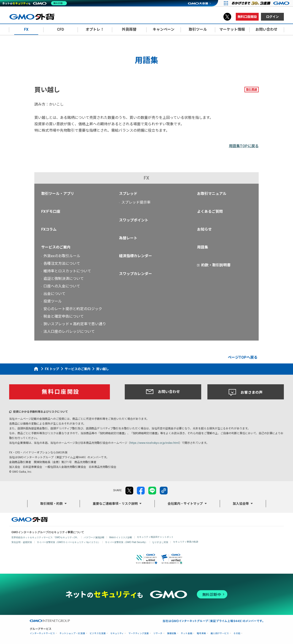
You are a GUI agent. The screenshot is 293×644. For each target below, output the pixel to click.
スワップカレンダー (136, 274)
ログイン (272, 17)
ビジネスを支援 (98, 633)
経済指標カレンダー (136, 256)
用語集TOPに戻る (244, 146)
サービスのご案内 (56, 247)
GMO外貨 (30, 519)
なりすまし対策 (160, 542)
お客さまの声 (246, 393)
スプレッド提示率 (136, 202)
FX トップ (52, 369)
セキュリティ (117, 633)
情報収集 (172, 633)
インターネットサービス (42, 633)
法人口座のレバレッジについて (69, 332)
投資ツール (53, 301)
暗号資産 (201, 633)
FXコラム (49, 229)
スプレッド (128, 194)
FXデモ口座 (51, 211)
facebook (141, 491)
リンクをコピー (164, 491)
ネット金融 (187, 633)
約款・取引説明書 (216, 265)
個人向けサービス (220, 633)
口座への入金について (62, 286)
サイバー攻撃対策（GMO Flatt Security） (126, 542)
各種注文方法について (62, 263)
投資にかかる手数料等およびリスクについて (41, 412)
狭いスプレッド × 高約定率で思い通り (75, 324)
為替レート (128, 238)
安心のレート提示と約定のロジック (73, 309)
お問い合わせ (163, 392)
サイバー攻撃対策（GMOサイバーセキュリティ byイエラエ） (69, 542)
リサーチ (158, 633)
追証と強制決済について (64, 279)
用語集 (203, 247)
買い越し (103, 369)
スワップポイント (134, 220)
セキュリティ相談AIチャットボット (155, 537)
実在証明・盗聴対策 (22, 542)
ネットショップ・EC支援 (72, 633)
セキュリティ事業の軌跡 (186, 542)
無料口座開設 (247, 17)
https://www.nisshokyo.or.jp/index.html (155, 443)
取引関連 (252, 90)
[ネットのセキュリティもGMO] (35, 3)
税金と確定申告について (64, 316)
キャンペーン (164, 29)
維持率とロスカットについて (67, 271)
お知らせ (204, 229)
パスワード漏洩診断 (94, 537)
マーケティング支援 (139, 633)
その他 (237, 633)
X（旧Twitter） (227, 17)
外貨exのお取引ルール (62, 256)
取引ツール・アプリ (58, 194)
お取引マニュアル (212, 194)
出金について (54, 294)
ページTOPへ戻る (243, 357)
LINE (152, 491)
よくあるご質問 (210, 211)
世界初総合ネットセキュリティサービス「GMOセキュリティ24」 (45, 537)
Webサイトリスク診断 (121, 537)
